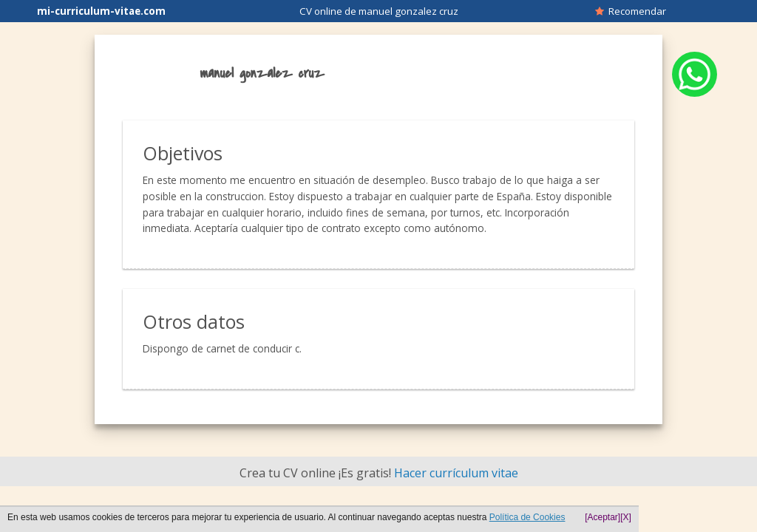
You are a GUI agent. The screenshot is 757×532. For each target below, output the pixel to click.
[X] (626, 517)
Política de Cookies (527, 517)
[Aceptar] (602, 517)
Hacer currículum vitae (456, 473)
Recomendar (631, 11)
